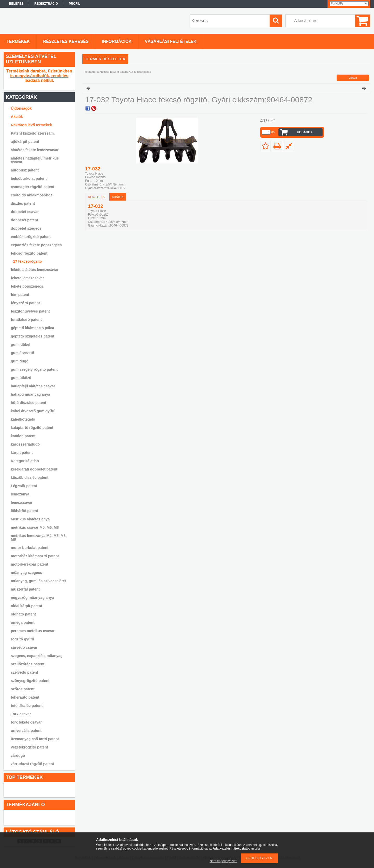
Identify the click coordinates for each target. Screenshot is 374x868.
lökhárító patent (25, 511)
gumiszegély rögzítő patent (34, 369)
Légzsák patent (24, 486)
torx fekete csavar (26, 722)
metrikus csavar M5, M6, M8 (35, 527)
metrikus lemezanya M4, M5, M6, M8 (39, 538)
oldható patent (23, 614)
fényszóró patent (25, 303)
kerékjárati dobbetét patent (34, 469)
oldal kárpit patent (27, 606)
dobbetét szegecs (26, 228)
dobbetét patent (25, 220)
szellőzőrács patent (28, 664)
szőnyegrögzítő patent (30, 681)
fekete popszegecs (27, 286)
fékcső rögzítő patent (29, 253)
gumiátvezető (22, 353)
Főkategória (91, 72)
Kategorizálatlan (25, 461)
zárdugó (18, 756)
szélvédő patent (25, 672)
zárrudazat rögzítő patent (32, 764)
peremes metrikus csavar (33, 631)
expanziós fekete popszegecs (36, 245)
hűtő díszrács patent (29, 403)
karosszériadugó (25, 444)
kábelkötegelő (23, 419)
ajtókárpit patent (25, 142)
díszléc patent (23, 203)
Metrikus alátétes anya (30, 519)
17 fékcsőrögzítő (28, 261)
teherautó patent (25, 697)
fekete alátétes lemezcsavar (35, 270)
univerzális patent (26, 731)
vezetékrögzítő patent (29, 747)
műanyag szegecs (26, 573)
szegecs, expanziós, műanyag (37, 656)
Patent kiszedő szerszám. (33, 133)
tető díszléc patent (27, 706)
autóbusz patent (25, 170)
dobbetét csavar (25, 212)
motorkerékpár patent (30, 564)
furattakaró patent (26, 320)
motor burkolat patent (30, 548)
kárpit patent (22, 453)
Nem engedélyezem (223, 861)
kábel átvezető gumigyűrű (33, 411)
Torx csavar (21, 714)
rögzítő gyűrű (22, 639)
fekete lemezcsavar (28, 278)
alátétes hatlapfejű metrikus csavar (35, 160)
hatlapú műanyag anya (31, 394)
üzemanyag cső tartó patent (35, 739)
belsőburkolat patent (29, 178)
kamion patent (23, 436)
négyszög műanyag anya (32, 598)
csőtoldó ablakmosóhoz (32, 195)
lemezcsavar (22, 502)
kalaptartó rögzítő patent (32, 428)
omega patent (23, 622)
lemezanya (20, 494)
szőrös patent (23, 689)
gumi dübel (21, 344)
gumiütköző (21, 378)
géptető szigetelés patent (33, 336)
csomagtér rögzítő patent (33, 187)
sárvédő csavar (24, 647)
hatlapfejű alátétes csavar (33, 386)
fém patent (20, 295)
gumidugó (20, 361)
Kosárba (305, 132)
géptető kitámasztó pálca (33, 328)
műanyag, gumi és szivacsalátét (38, 581)
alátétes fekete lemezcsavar (35, 150)
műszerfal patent (25, 589)
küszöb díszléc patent (30, 478)
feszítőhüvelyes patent (30, 311)
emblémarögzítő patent (31, 237)
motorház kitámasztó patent (35, 556)
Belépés (16, 4)
